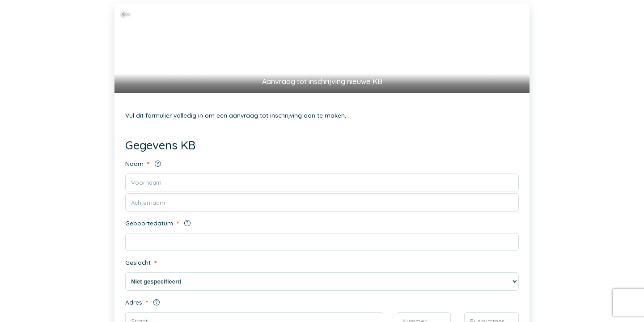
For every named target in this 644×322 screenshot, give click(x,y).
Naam (142, 164)
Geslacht (141, 263)
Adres (142, 303)
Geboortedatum (157, 223)
